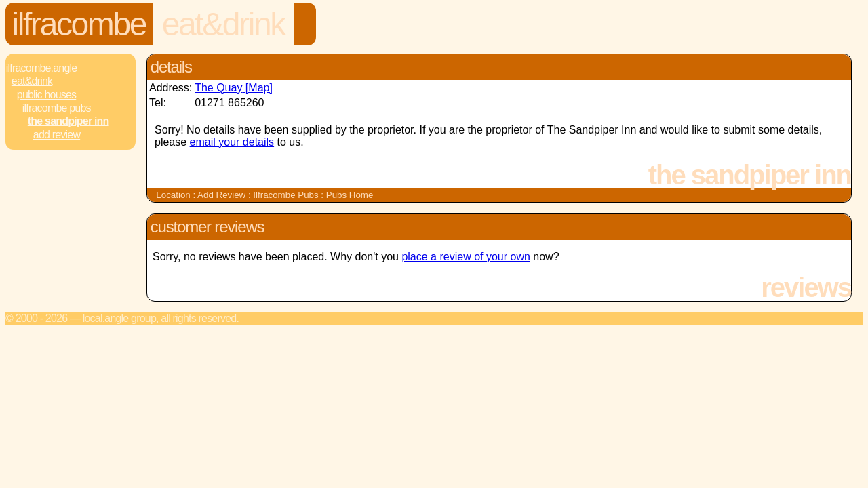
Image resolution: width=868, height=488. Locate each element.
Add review (57, 135)
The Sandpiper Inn (68, 121)
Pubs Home (350, 195)
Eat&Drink (223, 24)
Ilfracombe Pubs (57, 108)
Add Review (221, 195)
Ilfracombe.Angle (42, 68)
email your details (232, 142)
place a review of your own (466, 257)
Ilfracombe (79, 24)
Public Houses (46, 95)
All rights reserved (198, 318)
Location (173, 195)
